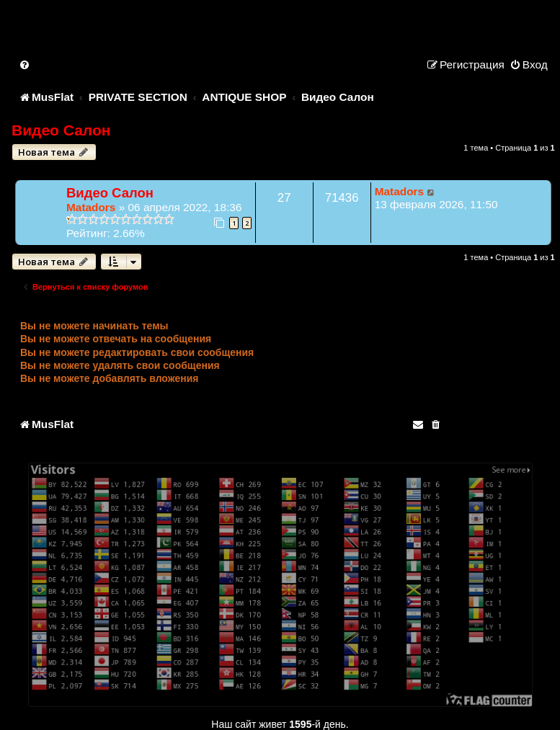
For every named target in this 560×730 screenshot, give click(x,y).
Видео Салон (61, 130)
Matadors (91, 207)
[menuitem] (25, 64)
